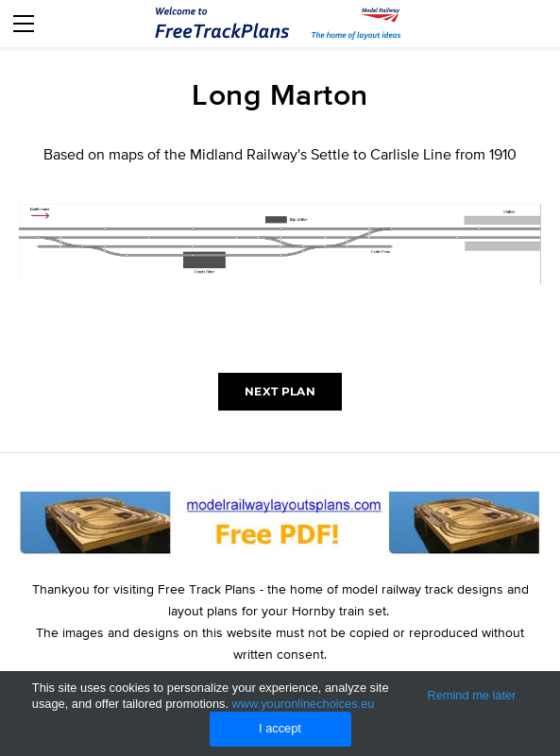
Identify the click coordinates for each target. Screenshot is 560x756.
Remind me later (471, 695)
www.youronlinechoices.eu (304, 704)
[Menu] (24, 24)
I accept (280, 728)
